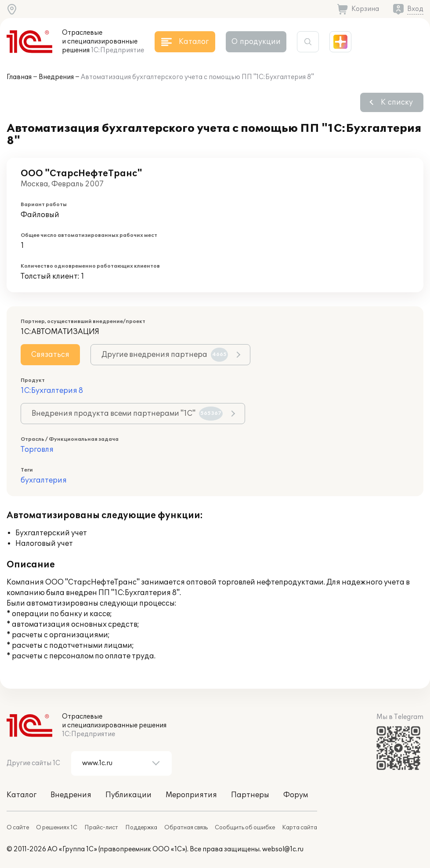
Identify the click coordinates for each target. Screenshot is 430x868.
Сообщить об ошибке (245, 828)
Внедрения (56, 77)
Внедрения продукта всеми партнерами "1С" (127, 414)
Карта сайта (300, 828)
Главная (19, 77)
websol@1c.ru (283, 849)
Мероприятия (191, 795)
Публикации (128, 795)
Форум (296, 795)
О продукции (256, 42)
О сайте (18, 828)
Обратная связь (186, 828)
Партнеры (250, 795)
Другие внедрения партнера (165, 355)
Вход (415, 9)
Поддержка (141, 828)
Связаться (50, 355)
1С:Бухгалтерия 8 (52, 391)
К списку (397, 102)
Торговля (37, 450)
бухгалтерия (44, 480)
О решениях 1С (57, 828)
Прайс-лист (101, 828)
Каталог (22, 795)
